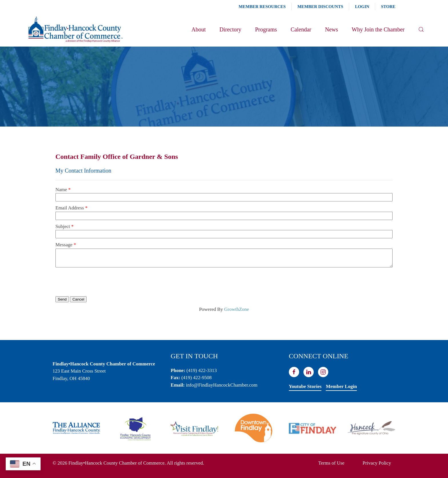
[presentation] (99, 281)
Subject (63, 226)
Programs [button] (266, 29)
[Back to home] (75, 29)
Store (388, 7)
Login (362, 7)
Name (61, 190)
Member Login (341, 386)
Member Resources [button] (262, 7)
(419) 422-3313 (202, 370)
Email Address (70, 208)
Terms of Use (331, 463)
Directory (230, 29)
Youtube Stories (305, 386)
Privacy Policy (377, 463)
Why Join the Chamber (378, 29)
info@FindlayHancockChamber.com (222, 385)
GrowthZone (236, 309)
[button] (421, 29)
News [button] (331, 29)
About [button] (199, 29)
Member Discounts (320, 7)
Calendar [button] (301, 29)
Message (64, 245)
